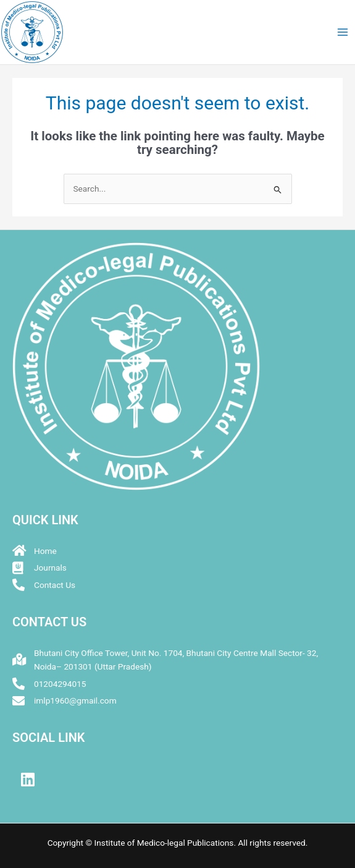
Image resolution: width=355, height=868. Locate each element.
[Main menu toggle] (343, 32)
